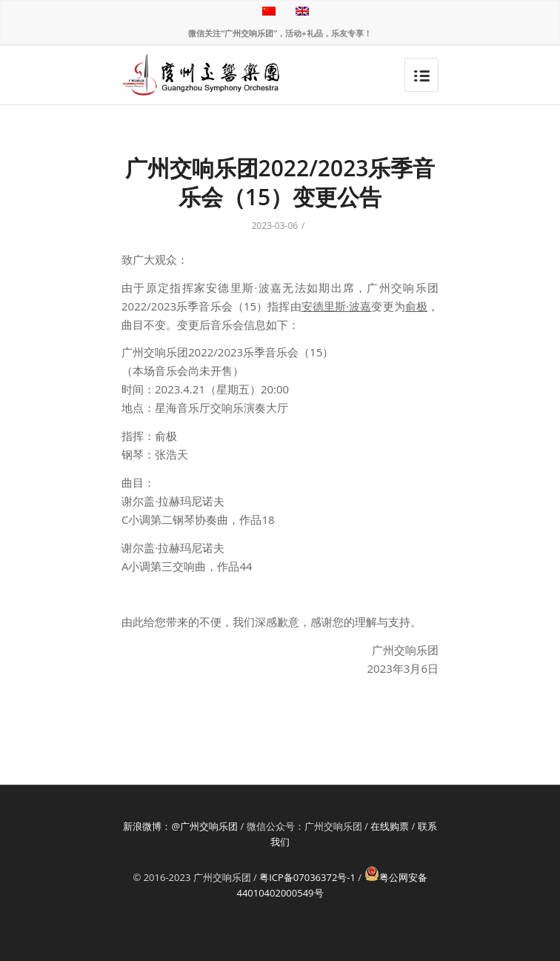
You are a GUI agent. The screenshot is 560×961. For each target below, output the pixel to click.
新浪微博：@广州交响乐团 (180, 826)
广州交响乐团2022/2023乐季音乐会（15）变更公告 (280, 182)
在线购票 (390, 826)
